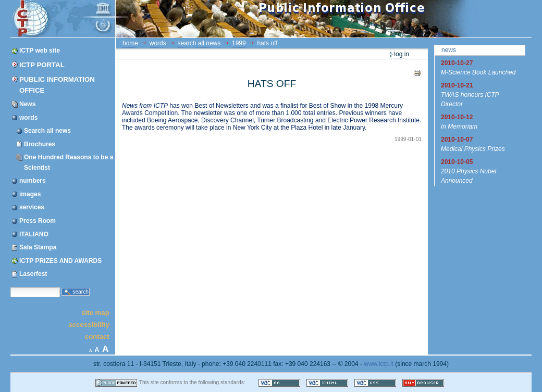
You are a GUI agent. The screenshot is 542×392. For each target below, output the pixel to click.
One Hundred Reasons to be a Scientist (69, 162)
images (30, 194)
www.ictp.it (379, 364)
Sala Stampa (38, 247)
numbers (33, 181)
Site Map (95, 312)
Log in (402, 54)
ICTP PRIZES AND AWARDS (60, 261)
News (27, 104)
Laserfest (33, 274)
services (32, 207)
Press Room (38, 221)
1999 (239, 43)
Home (130, 43)
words (28, 118)
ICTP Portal (207, 19)
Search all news (47, 131)
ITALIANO (34, 234)
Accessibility (89, 325)
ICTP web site (40, 50)
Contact (97, 337)
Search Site (10, 287)
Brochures (40, 144)
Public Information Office (57, 85)
